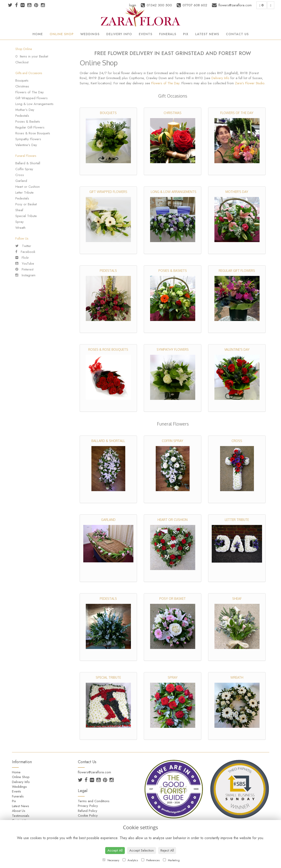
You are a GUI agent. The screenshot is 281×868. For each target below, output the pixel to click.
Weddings (90, 34)
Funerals (168, 34)
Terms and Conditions (94, 801)
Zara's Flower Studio (250, 83)
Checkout (22, 62)
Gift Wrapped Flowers (31, 98)
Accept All (115, 850)
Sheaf (19, 210)
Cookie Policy (88, 815)
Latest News (207, 34)
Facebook (25, 252)
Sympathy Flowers (28, 139)
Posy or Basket (26, 204)
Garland (21, 181)
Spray (20, 222)
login (133, 5)
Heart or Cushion (28, 187)
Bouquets (22, 80)
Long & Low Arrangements (34, 104)
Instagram (25, 275)
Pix (186, 34)
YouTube (25, 263)
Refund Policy (88, 811)
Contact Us (237, 34)
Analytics (130, 860)
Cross (20, 175)
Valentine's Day (26, 145)
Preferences (150, 860)
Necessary (111, 860)
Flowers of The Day (30, 92)
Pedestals (22, 116)
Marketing (171, 860)
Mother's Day (25, 110)
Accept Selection (142, 850)
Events (146, 34)
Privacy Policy (88, 806)
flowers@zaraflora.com (94, 772)
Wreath (20, 228)
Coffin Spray (24, 169)
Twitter (23, 246)
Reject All (167, 850)
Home (38, 34)
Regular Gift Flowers (30, 127)
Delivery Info (119, 34)
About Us (19, 811)
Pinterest (24, 269)
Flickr (22, 258)
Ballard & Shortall (28, 163)
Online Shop (62, 34)
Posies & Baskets (28, 121)
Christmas (22, 86)
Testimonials (21, 816)
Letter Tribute (24, 192)
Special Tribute (26, 216)
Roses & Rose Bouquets (33, 133)
